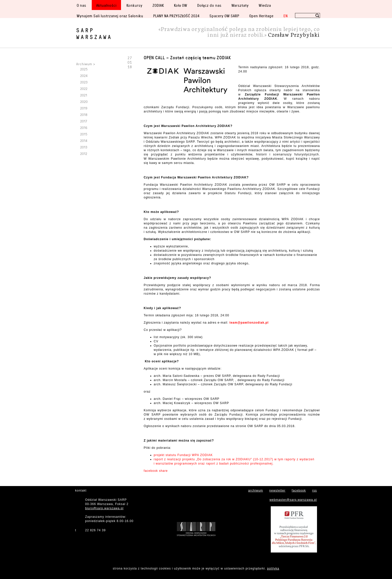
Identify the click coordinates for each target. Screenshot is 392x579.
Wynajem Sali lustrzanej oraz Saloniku (110, 16)
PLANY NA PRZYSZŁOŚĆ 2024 (176, 16)
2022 (84, 89)
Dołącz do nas (209, 5)
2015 (84, 134)
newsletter (277, 491)
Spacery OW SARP (224, 16)
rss (315, 491)
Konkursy (134, 5)
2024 (84, 76)
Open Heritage (261, 16)
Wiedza (265, 5)
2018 (84, 115)
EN (286, 16)
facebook (299, 491)
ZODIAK (158, 5)
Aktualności (106, 5)
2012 (84, 154)
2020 (84, 102)
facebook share (156, 471)
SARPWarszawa (94, 33)
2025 (84, 69)
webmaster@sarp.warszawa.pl (293, 500)
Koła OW (181, 5)
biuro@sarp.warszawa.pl (104, 508)
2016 (84, 128)
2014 (84, 141)
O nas (81, 5)
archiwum (256, 491)
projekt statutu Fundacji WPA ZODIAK (183, 455)
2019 (84, 108)
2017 (84, 121)
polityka (273, 569)
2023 (84, 82)
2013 (84, 147)
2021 (84, 95)
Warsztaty (240, 5)
